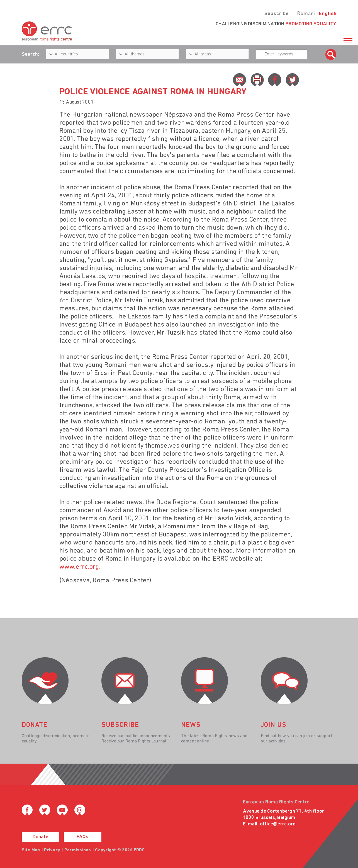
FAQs (82, 837)
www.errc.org (79, 567)
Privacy (52, 850)
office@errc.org (278, 824)
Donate (40, 837)
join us (274, 725)
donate (35, 725)
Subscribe (277, 14)
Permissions (78, 850)
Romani (306, 14)
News (191, 725)
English (328, 14)
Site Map (31, 850)
